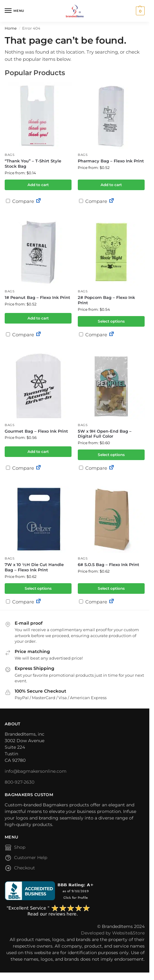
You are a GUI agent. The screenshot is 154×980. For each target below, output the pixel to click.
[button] (139, 11)
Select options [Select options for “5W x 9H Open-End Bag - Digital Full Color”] (111, 455)
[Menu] (14, 11)
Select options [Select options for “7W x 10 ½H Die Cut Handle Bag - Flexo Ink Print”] (38, 588)
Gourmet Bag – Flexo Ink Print (36, 431)
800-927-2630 (20, 782)
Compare (20, 201)
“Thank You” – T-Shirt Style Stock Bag (33, 163)
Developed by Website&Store (113, 933)
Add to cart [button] (38, 185)
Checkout (20, 869)
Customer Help (26, 859)
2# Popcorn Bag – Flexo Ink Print (106, 300)
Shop (15, 848)
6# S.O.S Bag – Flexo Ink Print (109, 564)
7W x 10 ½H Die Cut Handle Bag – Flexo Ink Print (34, 567)
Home (11, 28)
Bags (10, 155)
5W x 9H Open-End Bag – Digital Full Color (105, 434)
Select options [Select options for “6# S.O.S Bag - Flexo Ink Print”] (111, 588)
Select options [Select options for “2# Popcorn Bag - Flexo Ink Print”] (111, 321)
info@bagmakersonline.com (36, 771)
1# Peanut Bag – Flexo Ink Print (37, 297)
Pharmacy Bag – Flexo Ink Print (111, 161)
